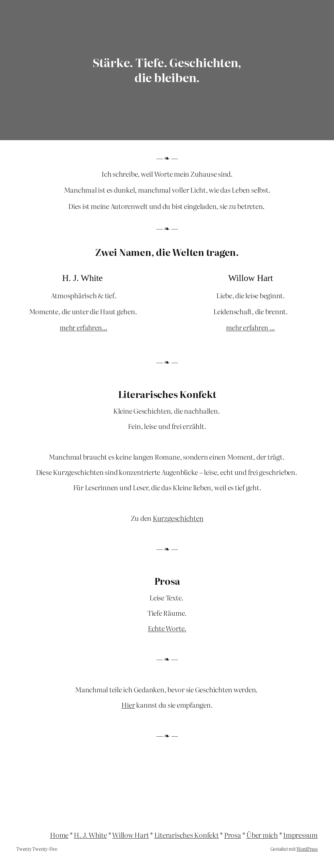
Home (59, 835)
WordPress (307, 849)
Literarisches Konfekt (187, 835)
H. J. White (90, 835)
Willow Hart (130, 835)
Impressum (300, 835)
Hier (128, 705)
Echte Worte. (167, 628)
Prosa (233, 835)
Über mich (262, 835)
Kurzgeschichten (178, 518)
